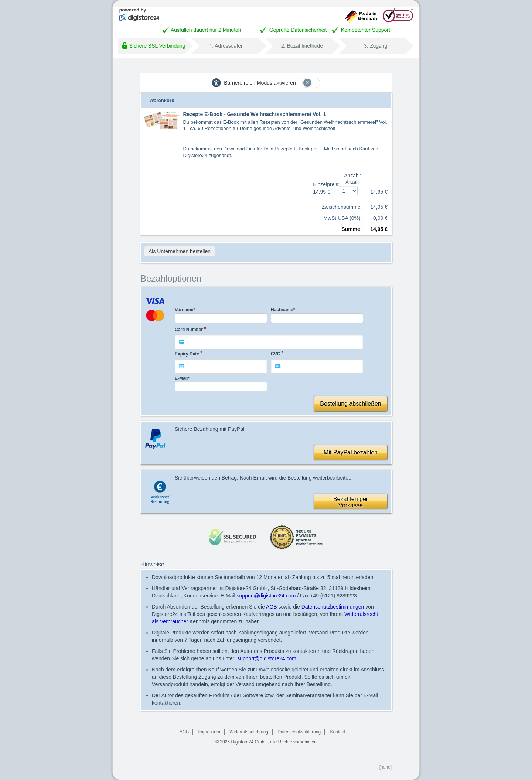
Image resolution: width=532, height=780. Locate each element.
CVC (275, 354)
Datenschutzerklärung (299, 732)
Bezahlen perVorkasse (351, 502)
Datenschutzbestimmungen (333, 607)
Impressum (209, 732)
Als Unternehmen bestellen (180, 251)
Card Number (189, 330)
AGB (272, 607)
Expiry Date (187, 354)
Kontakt (337, 732)
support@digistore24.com (266, 596)
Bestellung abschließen (350, 404)
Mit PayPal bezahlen (351, 452)
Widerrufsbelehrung (249, 732)
